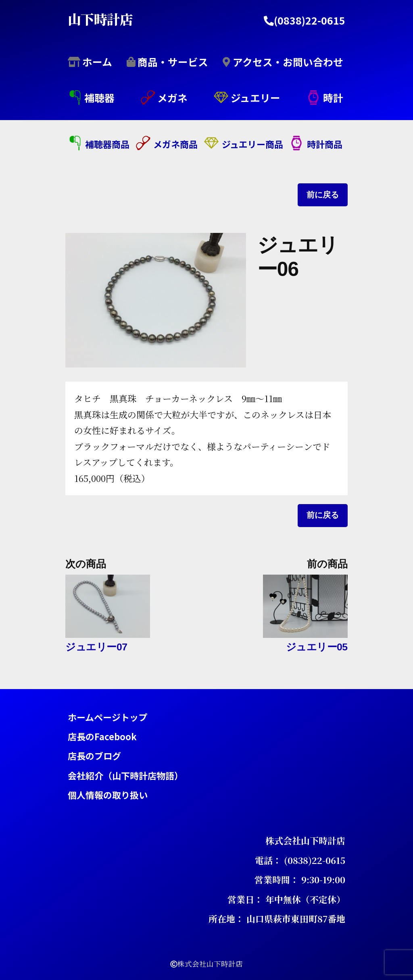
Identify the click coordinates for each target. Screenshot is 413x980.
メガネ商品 (175, 144)
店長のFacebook (102, 736)
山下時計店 (100, 18)
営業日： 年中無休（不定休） (286, 899)
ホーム (97, 61)
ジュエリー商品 (252, 144)
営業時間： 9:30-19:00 (300, 879)
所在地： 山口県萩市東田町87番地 (277, 919)
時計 (333, 98)
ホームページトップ (107, 716)
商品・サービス (173, 61)
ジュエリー (256, 98)
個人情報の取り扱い (108, 795)
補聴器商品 (107, 144)
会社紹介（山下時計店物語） (125, 775)
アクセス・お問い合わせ (288, 61)
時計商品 (325, 144)
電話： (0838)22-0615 (300, 860)
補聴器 (99, 98)
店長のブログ (94, 756)
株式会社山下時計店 (305, 840)
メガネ (172, 98)
